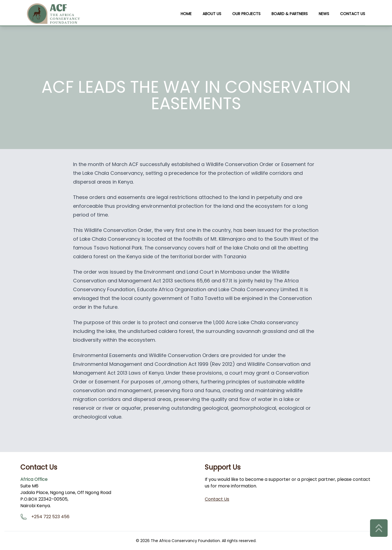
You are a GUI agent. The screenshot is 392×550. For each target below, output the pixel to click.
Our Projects (246, 14)
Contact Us (353, 14)
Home (186, 14)
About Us (212, 14)
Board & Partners (290, 14)
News (324, 14)
